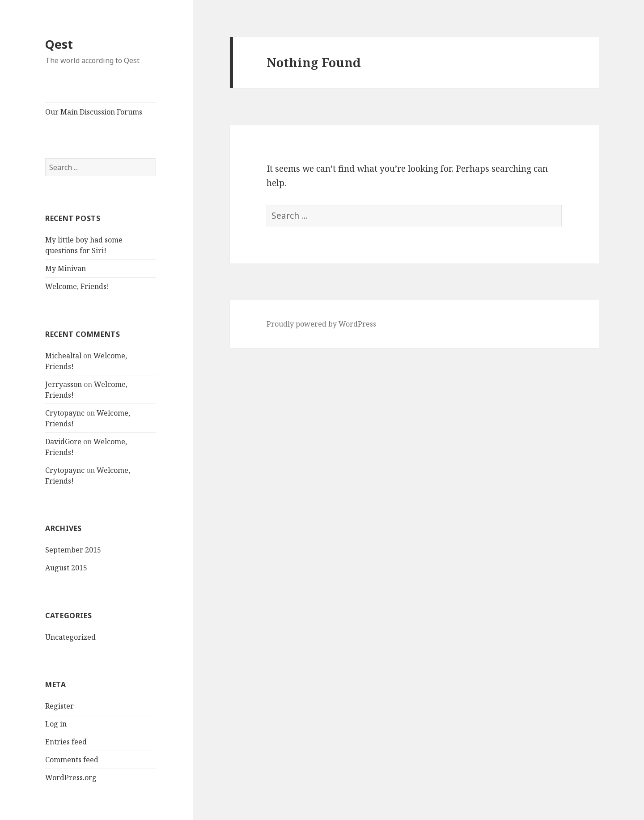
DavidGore (63, 442)
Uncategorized (70, 637)
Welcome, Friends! (77, 286)
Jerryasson (64, 384)
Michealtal (63, 356)
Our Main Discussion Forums (94, 112)
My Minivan (66, 268)
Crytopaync (65, 413)
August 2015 (66, 568)
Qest (59, 44)
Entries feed (66, 742)
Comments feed (72, 760)
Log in (56, 724)
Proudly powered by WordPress (321, 324)
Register (59, 706)
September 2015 (73, 550)
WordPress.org (71, 778)
